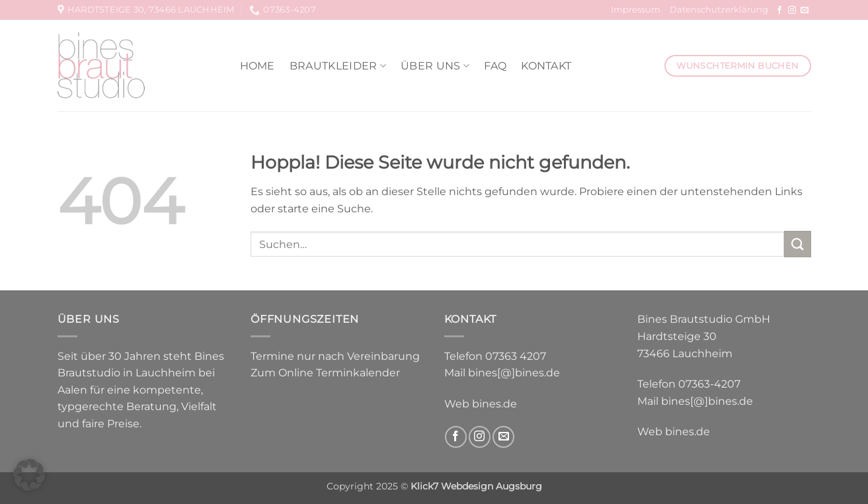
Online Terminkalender (339, 373)
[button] (29, 475)
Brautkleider (338, 66)
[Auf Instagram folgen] (792, 11)
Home (257, 66)
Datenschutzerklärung (719, 10)
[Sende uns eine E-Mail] (805, 11)
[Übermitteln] (797, 244)
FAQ (495, 66)
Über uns (435, 66)
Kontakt (546, 66)
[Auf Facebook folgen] (779, 11)
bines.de (494, 404)
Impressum (636, 10)
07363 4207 (516, 356)
